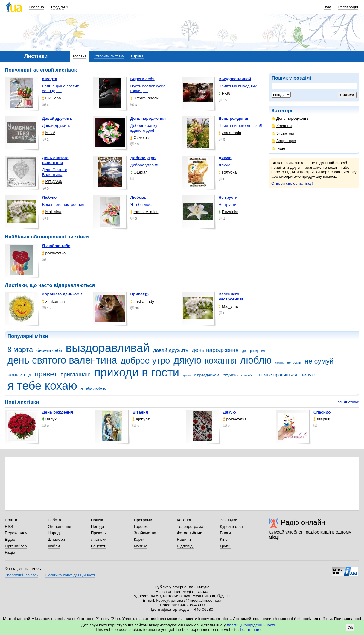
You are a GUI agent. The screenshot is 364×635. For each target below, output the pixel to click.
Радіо (10, 552)
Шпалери (56, 539)
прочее (187, 376)
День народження (291, 118)
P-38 (224, 93)
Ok (350, 628)
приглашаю (76, 375)
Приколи (99, 533)
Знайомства (145, 533)
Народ (54, 533)
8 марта (20, 350)
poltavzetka (54, 253)
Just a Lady (142, 301)
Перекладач (16, 533)
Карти (139, 539)
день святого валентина (62, 360)
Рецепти (99, 546)
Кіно (224, 539)
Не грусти (228, 205)
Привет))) (140, 294)
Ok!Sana (52, 98)
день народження (215, 350)
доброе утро (145, 361)
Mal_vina (52, 212)
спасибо (248, 375)
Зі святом (283, 133)
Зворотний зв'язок (22, 575)
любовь (279, 363)
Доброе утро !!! (144, 165)
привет (46, 374)
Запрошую (284, 141)
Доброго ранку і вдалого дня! (145, 128)
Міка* (49, 133)
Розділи (58, 7)
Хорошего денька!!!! (62, 294)
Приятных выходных (238, 86)
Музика (140, 546)
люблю (256, 360)
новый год (19, 375)
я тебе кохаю (42, 386)
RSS (9, 527)
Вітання (140, 412)
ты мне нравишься (277, 375)
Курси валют (232, 527)
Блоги (225, 533)
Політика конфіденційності (70, 575)
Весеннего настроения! (64, 205)
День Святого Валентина (55, 172)
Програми (143, 520)
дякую (187, 360)
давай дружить (171, 350)
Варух (49, 419)
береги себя (49, 350)
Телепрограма (190, 527)
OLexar (139, 172)
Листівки (99, 539)
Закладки (229, 520)
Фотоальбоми (189, 533)
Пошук (97, 520)
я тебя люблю (94, 388)
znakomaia (230, 133)
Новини (184, 539)
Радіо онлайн (303, 522)
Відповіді (185, 546)
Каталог (184, 520)
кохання (221, 361)
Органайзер (16, 546)
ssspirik (322, 419)
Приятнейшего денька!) (240, 126)
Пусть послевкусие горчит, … (148, 88)
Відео (10, 539)
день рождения (253, 351)
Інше (278, 148)
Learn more (250, 629)
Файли (54, 546)
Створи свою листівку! (292, 183)
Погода (98, 527)
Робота (54, 520)
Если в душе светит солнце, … (61, 88)
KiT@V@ (52, 182)
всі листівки (348, 402)
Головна (37, 7)
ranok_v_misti (144, 212)
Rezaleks (229, 212)
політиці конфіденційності (251, 625)
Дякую (224, 165)
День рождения (58, 412)
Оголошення (60, 527)
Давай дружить (56, 126)
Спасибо (322, 412)
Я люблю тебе (56, 246)
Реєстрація (348, 7)
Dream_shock (144, 98)
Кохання (282, 126)
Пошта (11, 520)
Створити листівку (109, 56)
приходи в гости (137, 372)
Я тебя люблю (144, 205)
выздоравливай (107, 348)
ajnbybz (141, 419)
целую (308, 375)
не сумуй (319, 361)
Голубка (228, 172)
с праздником (207, 375)
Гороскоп (142, 527)
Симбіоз (140, 138)
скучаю (230, 375)
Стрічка (137, 56)
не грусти (294, 362)
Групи (225, 546)
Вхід (328, 7)
